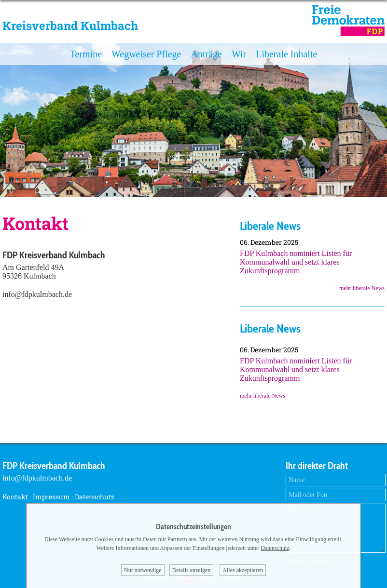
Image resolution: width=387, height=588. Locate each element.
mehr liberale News (362, 288)
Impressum (51, 497)
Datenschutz (95, 497)
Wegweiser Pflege (146, 54)
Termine (86, 54)
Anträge (206, 54)
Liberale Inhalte (286, 54)
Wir (239, 54)
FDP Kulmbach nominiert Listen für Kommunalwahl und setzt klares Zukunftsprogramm (296, 262)
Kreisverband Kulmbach (70, 26)
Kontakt (15, 497)
